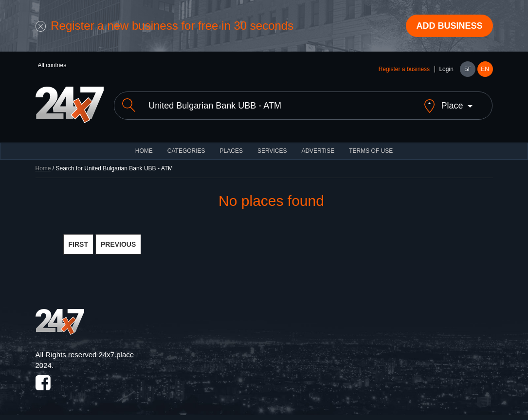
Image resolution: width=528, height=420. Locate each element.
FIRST (78, 244)
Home (43, 168)
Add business (449, 26)
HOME (144, 151)
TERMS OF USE (371, 151)
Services (272, 151)
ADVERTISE (318, 151)
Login (446, 69)
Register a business (404, 69)
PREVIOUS (118, 244)
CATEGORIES (186, 151)
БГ (468, 69)
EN (485, 69)
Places (231, 151)
